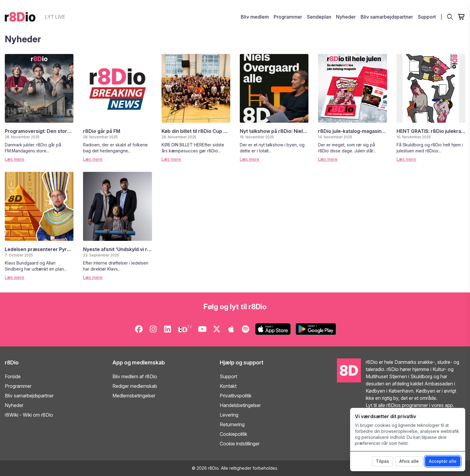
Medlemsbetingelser (134, 396)
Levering (229, 415)
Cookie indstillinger (240, 444)
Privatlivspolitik (236, 396)
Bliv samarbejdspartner (387, 17)
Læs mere (15, 159)
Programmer (288, 17)
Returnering (232, 424)
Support (427, 17)
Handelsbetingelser (240, 405)
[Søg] (450, 17)
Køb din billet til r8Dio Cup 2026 (199, 131)
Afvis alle (409, 461)
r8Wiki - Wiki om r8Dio (29, 415)
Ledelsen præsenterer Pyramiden (44, 249)
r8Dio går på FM (102, 131)
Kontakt (228, 386)
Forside (13, 376)
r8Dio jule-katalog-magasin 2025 (357, 131)
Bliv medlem (255, 17)
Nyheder (346, 17)
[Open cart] (461, 17)
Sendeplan (319, 17)
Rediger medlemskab (135, 386)
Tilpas (382, 461)
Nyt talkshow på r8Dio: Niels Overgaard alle (290, 131)
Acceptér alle (443, 461)
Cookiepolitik (234, 434)
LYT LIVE (55, 17)
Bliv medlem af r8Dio (135, 376)
